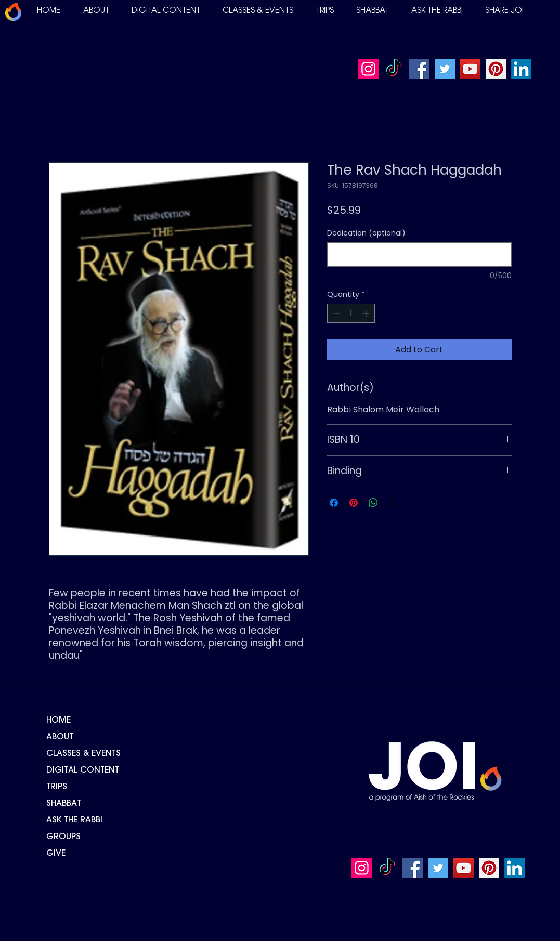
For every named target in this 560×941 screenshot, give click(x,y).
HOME (58, 721)
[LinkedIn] (521, 69)
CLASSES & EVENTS (83, 754)
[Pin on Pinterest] (354, 503)
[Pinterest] (496, 69)
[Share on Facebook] (334, 503)
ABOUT (60, 737)
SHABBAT (64, 804)
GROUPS (63, 837)
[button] (96, 11)
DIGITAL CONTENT (83, 770)
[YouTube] (470, 69)
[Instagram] (368, 69)
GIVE (56, 854)
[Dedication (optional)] (419, 254)
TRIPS (57, 787)
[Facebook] (419, 69)
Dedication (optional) (366, 233)
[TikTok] (394, 69)
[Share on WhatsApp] (373, 503)
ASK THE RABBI (74, 820)
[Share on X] (393, 503)
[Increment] (367, 313)
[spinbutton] (351, 313)
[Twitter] (445, 69)
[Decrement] (335, 313)
